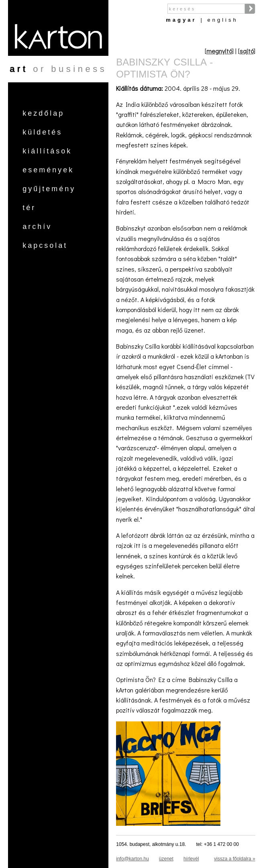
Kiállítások (47, 151)
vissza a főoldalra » (235, 859)
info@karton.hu (132, 859)
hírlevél (191, 859)
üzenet (166, 859)
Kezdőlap (43, 113)
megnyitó (219, 51)
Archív (37, 227)
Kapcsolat (45, 245)
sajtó (247, 51)
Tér (29, 208)
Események (48, 170)
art (19, 69)
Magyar (181, 20)
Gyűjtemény (49, 189)
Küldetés (42, 132)
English (223, 20)
